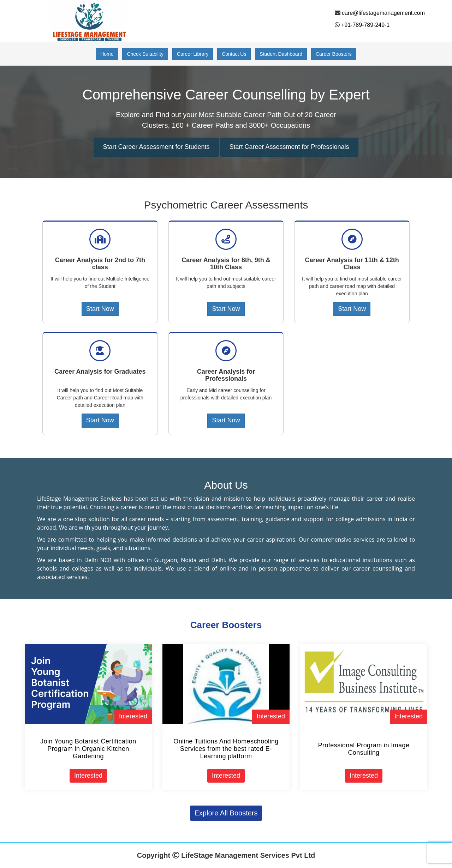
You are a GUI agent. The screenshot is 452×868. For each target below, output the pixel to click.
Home (107, 54)
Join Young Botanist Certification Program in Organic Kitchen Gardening (88, 749)
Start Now (100, 309)
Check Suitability (145, 54)
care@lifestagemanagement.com (383, 13)
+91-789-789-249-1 (365, 25)
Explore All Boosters (226, 813)
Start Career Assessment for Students (156, 147)
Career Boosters (334, 54)
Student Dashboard (281, 54)
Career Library (193, 54)
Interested (133, 716)
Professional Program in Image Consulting (364, 749)
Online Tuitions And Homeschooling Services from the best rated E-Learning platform (226, 749)
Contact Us (234, 54)
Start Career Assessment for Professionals (289, 147)
